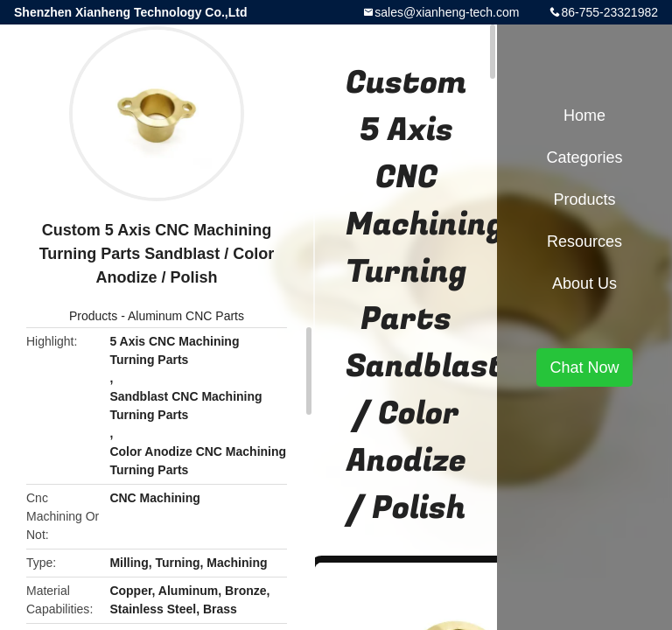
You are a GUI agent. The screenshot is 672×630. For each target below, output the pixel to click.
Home (584, 115)
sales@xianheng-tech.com (447, 12)
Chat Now (584, 367)
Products (93, 316)
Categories (584, 157)
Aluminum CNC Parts (186, 316)
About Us (584, 283)
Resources (584, 241)
